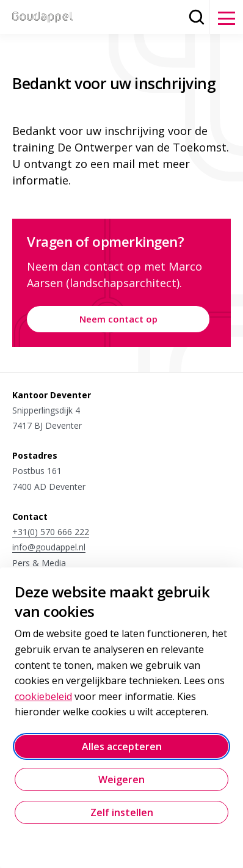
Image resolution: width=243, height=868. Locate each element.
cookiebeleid (43, 696)
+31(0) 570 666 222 (51, 532)
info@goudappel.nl (49, 547)
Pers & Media (39, 563)
